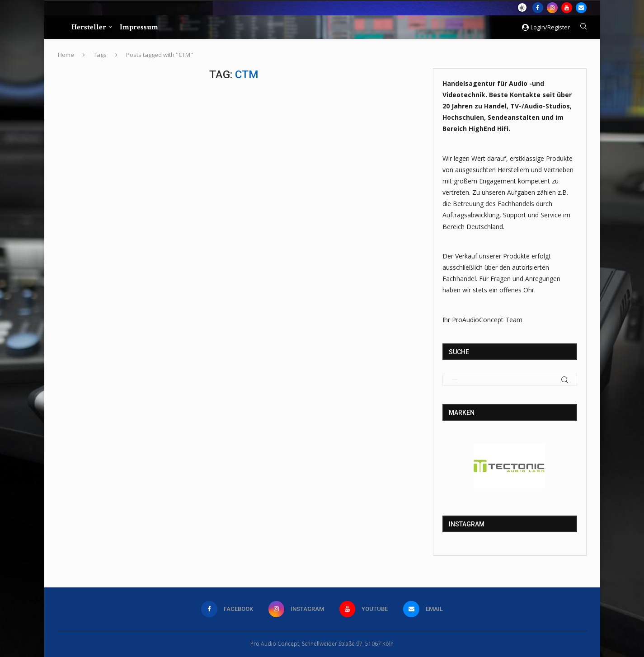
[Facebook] (538, 8)
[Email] (581, 8)
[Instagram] (552, 8)
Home (66, 55)
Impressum (139, 27)
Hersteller (89, 27)
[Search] (583, 27)
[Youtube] (567, 8)
